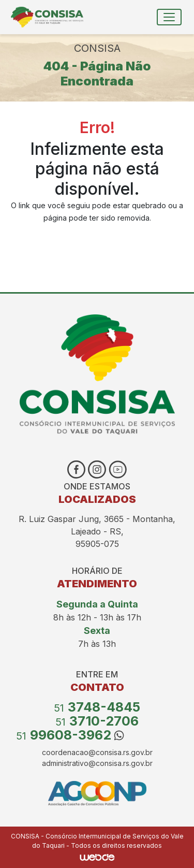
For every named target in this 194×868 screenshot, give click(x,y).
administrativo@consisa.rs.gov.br (97, 763)
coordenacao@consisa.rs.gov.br (97, 752)
